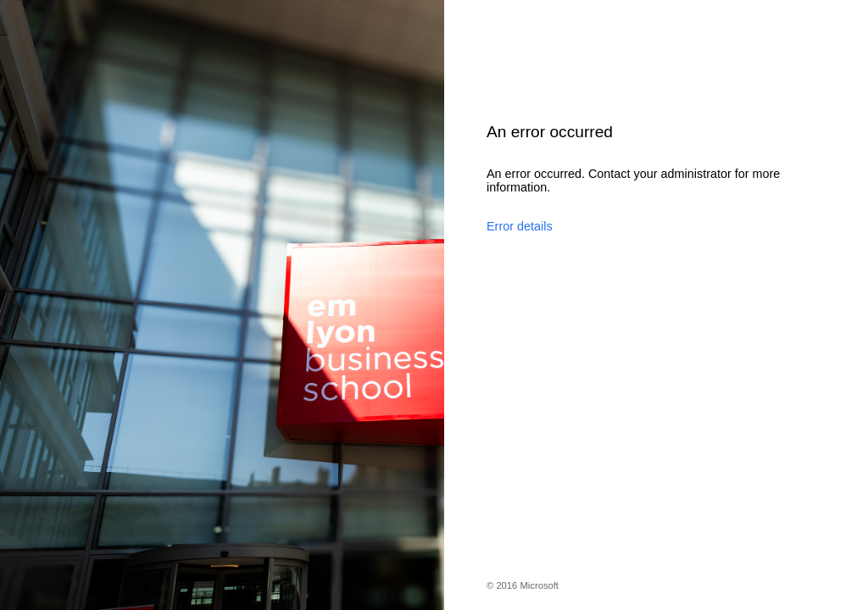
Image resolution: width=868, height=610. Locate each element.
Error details (520, 226)
